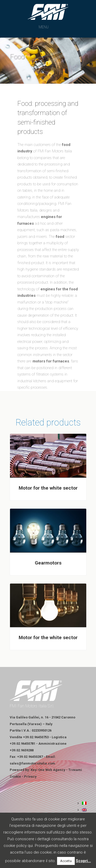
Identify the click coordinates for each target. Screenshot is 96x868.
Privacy (30, 776)
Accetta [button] (66, 861)
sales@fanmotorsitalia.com (32, 763)
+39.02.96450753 (36, 737)
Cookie (15, 776)
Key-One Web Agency (48, 770)
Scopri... (83, 861)
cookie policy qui (18, 846)
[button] (44, 27)
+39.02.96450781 (23, 744)
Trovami (75, 770)
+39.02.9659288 (22, 750)
